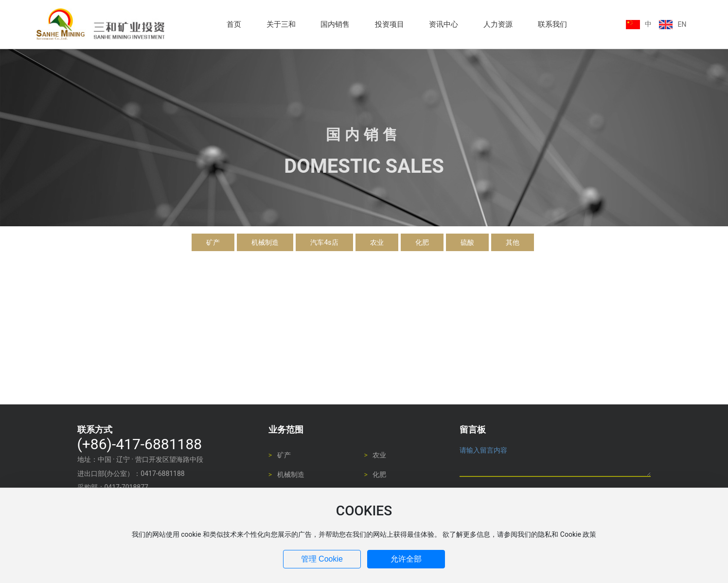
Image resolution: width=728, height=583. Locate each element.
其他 (513, 242)
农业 (377, 242)
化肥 (422, 242)
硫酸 (467, 242)
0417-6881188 (162, 474)
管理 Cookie (322, 559)
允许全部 (406, 559)
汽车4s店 (324, 242)
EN (682, 24)
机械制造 (265, 242)
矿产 (213, 242)
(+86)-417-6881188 (140, 444)
